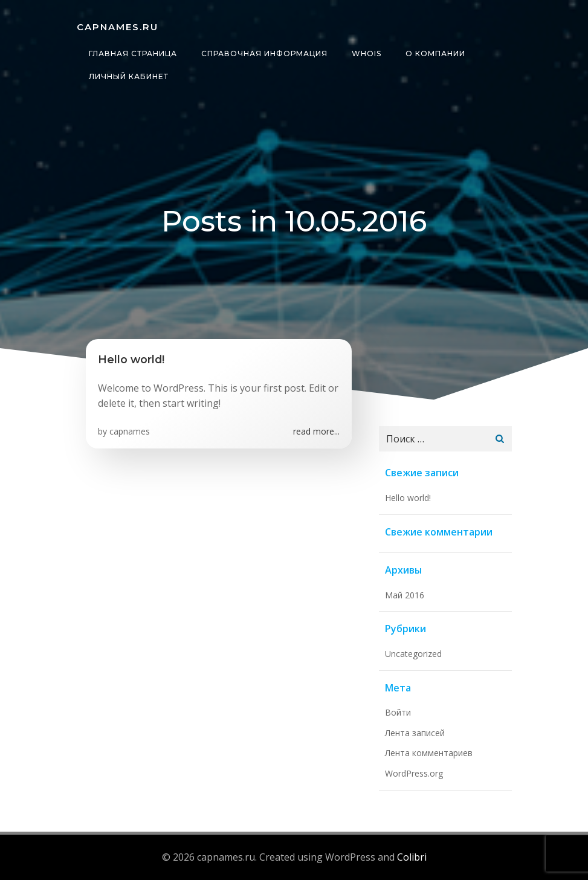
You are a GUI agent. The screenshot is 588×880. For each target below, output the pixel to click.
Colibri (412, 857)
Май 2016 (405, 595)
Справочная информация (264, 53)
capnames (130, 431)
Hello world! (408, 498)
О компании (435, 53)
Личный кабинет (129, 76)
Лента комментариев (429, 753)
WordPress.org (414, 773)
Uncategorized (413, 654)
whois (367, 53)
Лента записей (415, 733)
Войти (398, 712)
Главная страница (133, 53)
